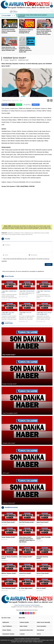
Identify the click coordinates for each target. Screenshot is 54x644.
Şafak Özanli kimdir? (43, 522)
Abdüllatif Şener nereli (29, 233)
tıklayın (50, 228)
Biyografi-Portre (13, 60)
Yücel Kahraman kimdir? (9, 588)
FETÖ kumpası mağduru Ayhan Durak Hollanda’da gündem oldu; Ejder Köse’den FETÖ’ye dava (44, 32)
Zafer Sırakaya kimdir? (26, 557)
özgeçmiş (23, 234)
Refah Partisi (28, 234)
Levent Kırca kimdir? (25, 573)
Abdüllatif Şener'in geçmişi (39, 233)
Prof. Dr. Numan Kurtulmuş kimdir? (9, 558)
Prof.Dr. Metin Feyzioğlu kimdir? (44, 538)
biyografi (14, 234)
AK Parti (10, 234)
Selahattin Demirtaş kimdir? (42, 558)
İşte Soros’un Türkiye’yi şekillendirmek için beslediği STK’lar (26, 31)
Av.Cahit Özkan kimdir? (8, 522)
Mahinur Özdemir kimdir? (9, 573)
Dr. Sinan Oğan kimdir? (26, 588)
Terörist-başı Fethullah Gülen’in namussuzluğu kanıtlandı (9, 31)
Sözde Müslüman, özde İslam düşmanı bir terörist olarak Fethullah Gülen (9, 49)
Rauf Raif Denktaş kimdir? (27, 522)
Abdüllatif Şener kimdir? (19, 233)
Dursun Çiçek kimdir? (43, 573)
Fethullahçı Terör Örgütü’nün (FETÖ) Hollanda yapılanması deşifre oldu (25, 50)
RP (32, 234)
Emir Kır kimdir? (41, 588)
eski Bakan (18, 234)
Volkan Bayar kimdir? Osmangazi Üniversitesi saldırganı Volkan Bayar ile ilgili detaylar (27, 540)
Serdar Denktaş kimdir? (9, 537)
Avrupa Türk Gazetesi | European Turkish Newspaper (27, 605)
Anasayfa (6, 60)
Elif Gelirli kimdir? (30, 291)
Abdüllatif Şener (10, 233)
